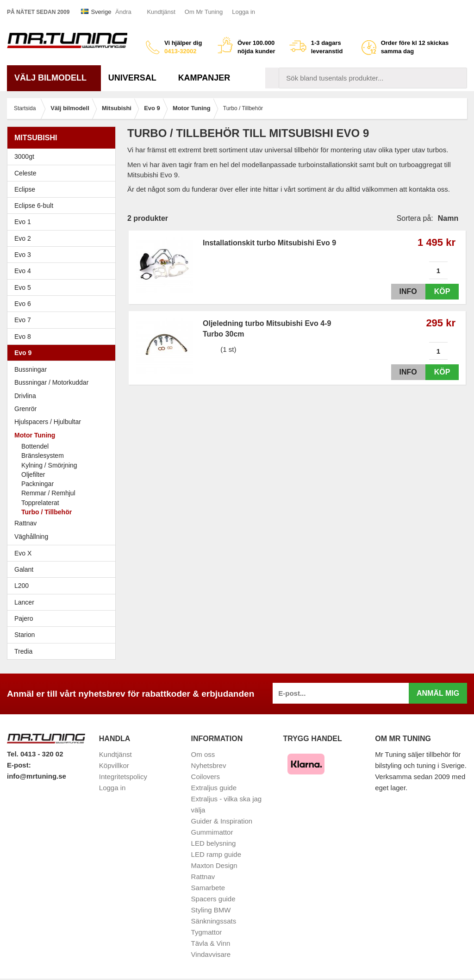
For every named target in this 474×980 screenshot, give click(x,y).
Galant (64, 569)
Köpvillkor (114, 765)
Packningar (37, 484)
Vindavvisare (211, 954)
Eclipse (64, 189)
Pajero (24, 618)
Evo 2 (64, 238)
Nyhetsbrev (209, 765)
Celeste (25, 173)
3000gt (64, 156)
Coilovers (206, 777)
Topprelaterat (40, 503)
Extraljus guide (214, 788)
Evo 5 (64, 287)
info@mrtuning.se (37, 776)
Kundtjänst (161, 12)
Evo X (64, 553)
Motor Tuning (64, 435)
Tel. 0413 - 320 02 (35, 754)
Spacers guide (213, 899)
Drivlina (25, 396)
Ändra (123, 12)
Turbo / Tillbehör (47, 512)
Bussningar (31, 369)
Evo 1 (64, 222)
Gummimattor (212, 832)
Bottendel (35, 446)
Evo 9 (64, 353)
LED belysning (214, 843)
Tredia (23, 651)
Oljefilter (33, 474)
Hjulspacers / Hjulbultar (48, 422)
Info (406, 291)
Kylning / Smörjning (49, 465)
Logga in (243, 12)
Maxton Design (214, 865)
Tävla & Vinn (211, 943)
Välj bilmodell (54, 78)
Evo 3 (64, 255)
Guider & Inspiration (222, 821)
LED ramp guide (216, 854)
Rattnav (25, 523)
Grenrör (25, 409)
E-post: (19, 765)
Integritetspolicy (123, 777)
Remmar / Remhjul (48, 493)
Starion (25, 635)
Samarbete (208, 888)
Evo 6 (64, 304)
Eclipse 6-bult (64, 206)
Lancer (64, 602)
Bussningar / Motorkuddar (51, 382)
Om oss (203, 754)
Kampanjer (204, 78)
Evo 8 (64, 337)
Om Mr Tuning (204, 12)
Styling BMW (211, 910)
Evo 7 (64, 320)
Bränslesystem (43, 456)
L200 (22, 586)
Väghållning (31, 537)
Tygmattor (207, 932)
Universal (136, 78)
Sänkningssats (214, 921)
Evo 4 (64, 271)
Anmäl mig (438, 693)
